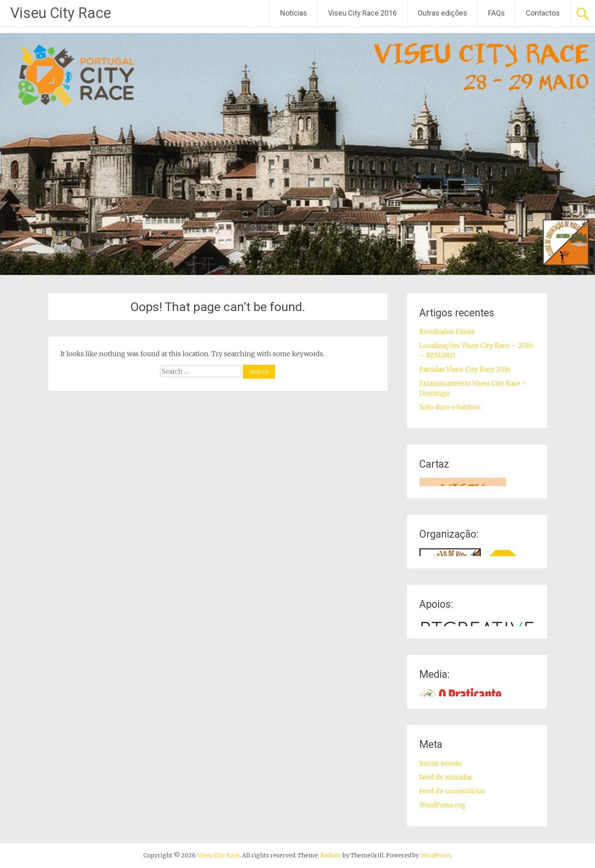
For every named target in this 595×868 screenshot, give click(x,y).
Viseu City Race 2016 (362, 13)
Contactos (543, 13)
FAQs (497, 13)
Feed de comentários (452, 791)
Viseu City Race (61, 13)
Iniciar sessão (441, 763)
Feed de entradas (446, 777)
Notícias (294, 13)
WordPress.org (442, 805)
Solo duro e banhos (450, 407)
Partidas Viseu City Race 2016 (465, 369)
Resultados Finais (447, 332)
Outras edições (442, 13)
